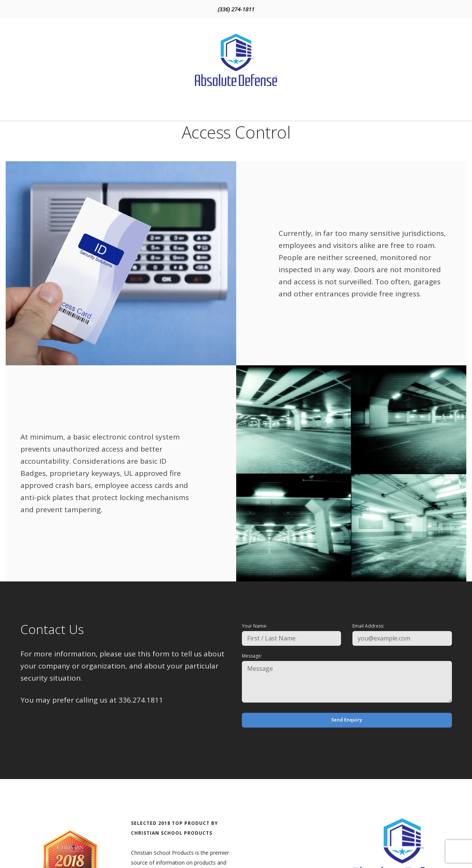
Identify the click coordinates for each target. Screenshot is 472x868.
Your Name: (255, 626)
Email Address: (368, 626)
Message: (252, 656)
